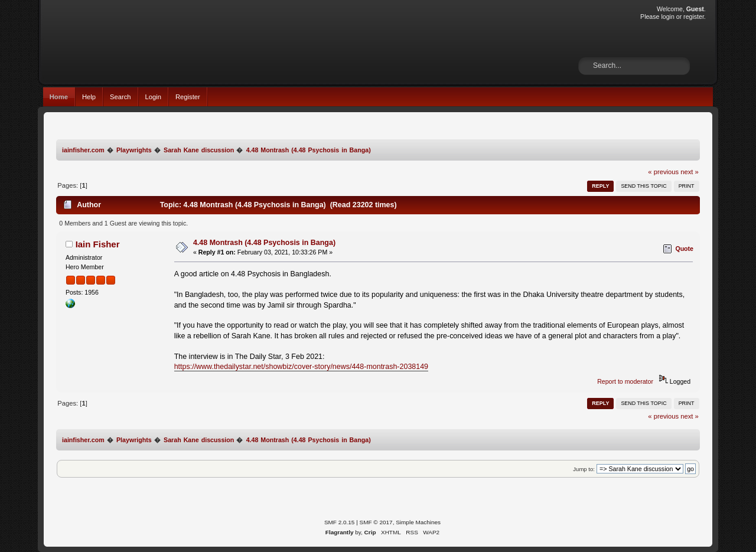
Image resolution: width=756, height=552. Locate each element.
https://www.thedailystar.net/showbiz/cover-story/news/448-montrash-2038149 (301, 367)
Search (120, 97)
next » (690, 172)
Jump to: (584, 469)
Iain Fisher (98, 244)
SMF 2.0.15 (340, 522)
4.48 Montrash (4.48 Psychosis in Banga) (264, 243)
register (694, 17)
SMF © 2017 (376, 522)
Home (59, 97)
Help (89, 97)
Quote (684, 249)
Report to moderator (625, 381)
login (667, 17)
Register (188, 97)
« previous (663, 172)
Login (153, 97)
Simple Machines (418, 522)
